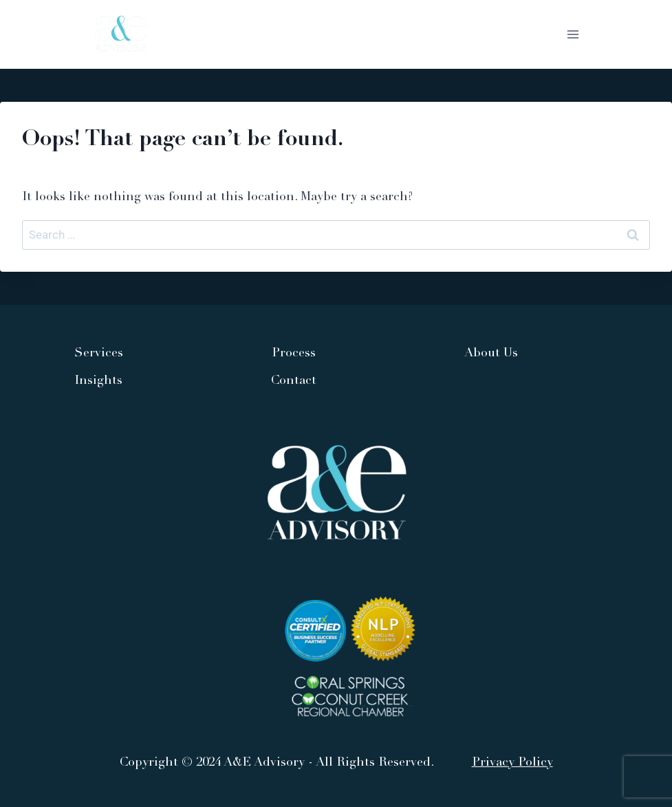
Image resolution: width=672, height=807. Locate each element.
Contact (294, 381)
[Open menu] (573, 34)
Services (99, 354)
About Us (491, 354)
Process (294, 354)
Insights (98, 381)
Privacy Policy (512, 763)
